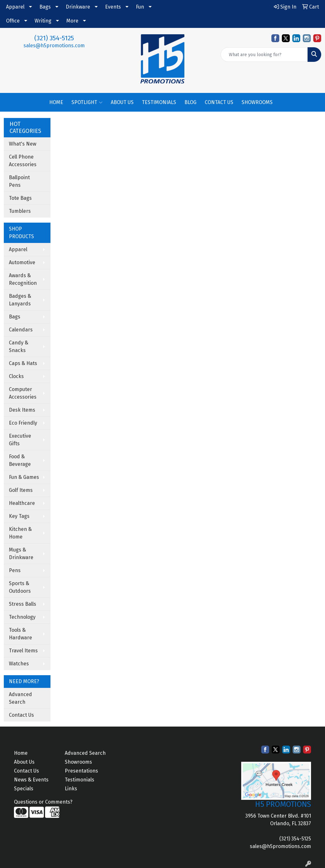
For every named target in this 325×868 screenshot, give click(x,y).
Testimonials (80, 780)
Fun (140, 7)
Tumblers (20, 211)
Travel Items (23, 651)
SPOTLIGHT (87, 102)
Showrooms (78, 762)
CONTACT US (219, 102)
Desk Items (22, 410)
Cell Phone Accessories (23, 161)
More (72, 21)
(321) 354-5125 (54, 38)
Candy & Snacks (19, 346)
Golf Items (21, 490)
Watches (19, 664)
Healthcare (22, 503)
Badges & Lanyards (20, 300)
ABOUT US (122, 102)
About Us (24, 762)
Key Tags (19, 516)
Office (13, 21)
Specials (24, 789)
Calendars (21, 330)
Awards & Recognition (23, 279)
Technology (22, 617)
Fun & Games (24, 477)
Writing (43, 21)
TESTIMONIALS (159, 102)
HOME (56, 102)
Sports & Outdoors (20, 587)
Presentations (81, 771)
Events (113, 7)
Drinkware (78, 7)
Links (71, 789)
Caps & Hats (23, 363)
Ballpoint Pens (19, 181)
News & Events (31, 780)
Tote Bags (20, 198)
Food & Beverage (20, 460)
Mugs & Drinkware (21, 554)
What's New (23, 144)
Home (21, 753)
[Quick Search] (264, 55)
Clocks (16, 376)
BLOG (190, 102)
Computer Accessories (23, 393)
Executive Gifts (20, 440)
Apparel (15, 7)
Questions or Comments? (43, 802)
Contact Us (21, 715)
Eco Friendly (23, 423)
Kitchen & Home (20, 533)
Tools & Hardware (20, 634)
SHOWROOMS (257, 102)
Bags (45, 7)
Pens (15, 570)
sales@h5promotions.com (54, 46)
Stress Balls (23, 604)
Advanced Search (20, 698)
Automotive (22, 262)
